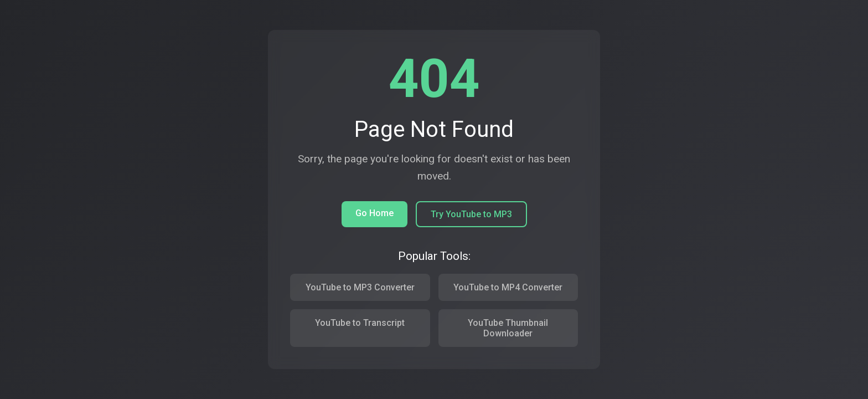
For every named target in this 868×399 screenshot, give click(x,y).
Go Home (374, 213)
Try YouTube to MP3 (471, 214)
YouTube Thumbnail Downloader (508, 328)
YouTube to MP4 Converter (508, 287)
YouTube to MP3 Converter (360, 287)
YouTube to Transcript (360, 323)
